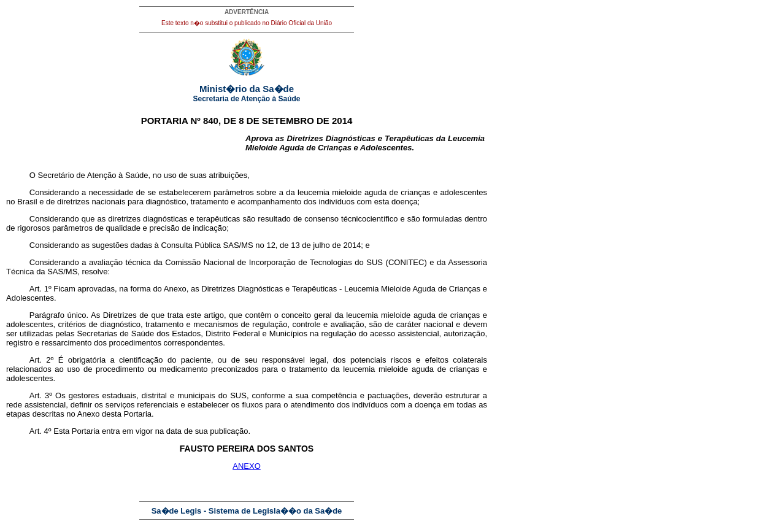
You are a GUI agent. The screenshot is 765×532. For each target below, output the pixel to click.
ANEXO (247, 466)
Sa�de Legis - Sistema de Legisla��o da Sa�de (247, 511)
